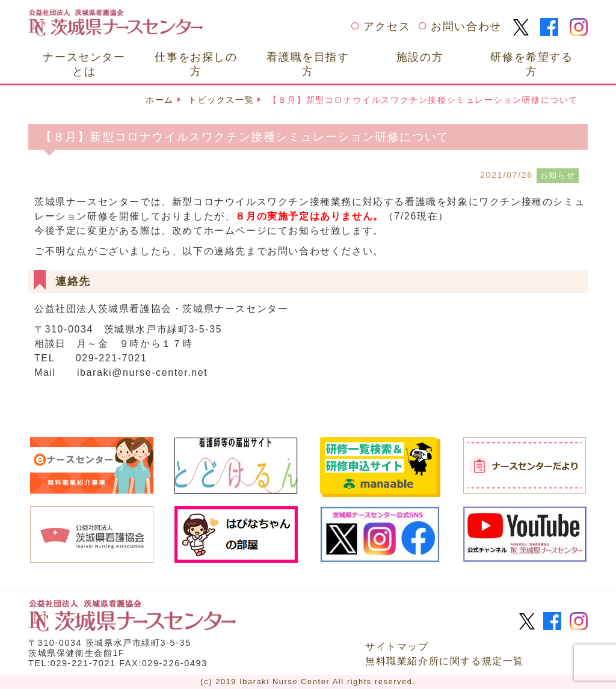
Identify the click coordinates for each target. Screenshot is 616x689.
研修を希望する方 (531, 64)
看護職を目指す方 (308, 64)
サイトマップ (397, 647)
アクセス (387, 26)
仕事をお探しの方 (196, 64)
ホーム (160, 100)
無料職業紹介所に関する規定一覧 (445, 661)
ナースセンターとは (84, 64)
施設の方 (420, 57)
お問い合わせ (466, 26)
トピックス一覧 (221, 100)
